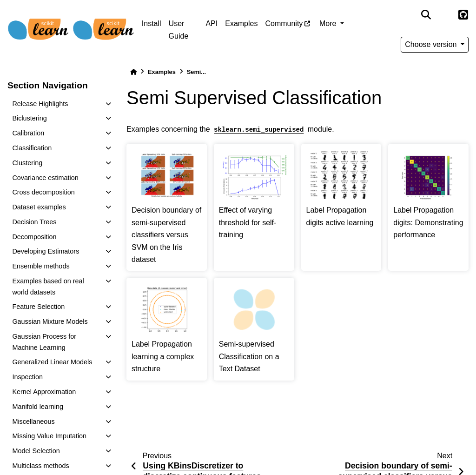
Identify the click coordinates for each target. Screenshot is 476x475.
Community (284, 23)
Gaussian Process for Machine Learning (44, 342)
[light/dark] (444, 15)
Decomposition (34, 237)
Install (152, 23)
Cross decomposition (43, 192)
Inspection (27, 377)
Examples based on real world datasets (48, 287)
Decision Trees (34, 222)
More (329, 23)
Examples (241, 23)
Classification (32, 148)
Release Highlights (40, 104)
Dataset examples (39, 207)
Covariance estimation (45, 178)
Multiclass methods (40, 466)
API (212, 23)
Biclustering (29, 118)
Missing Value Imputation (49, 436)
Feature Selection (38, 307)
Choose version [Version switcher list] (432, 44)
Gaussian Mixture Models (50, 321)
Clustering (27, 163)
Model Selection (36, 451)
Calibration (28, 133)
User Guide (179, 30)
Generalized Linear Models (52, 362)
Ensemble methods (41, 266)
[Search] (426, 15)
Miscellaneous (33, 421)
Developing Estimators (46, 251)
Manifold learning (38, 407)
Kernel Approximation (44, 392)
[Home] (133, 72)
